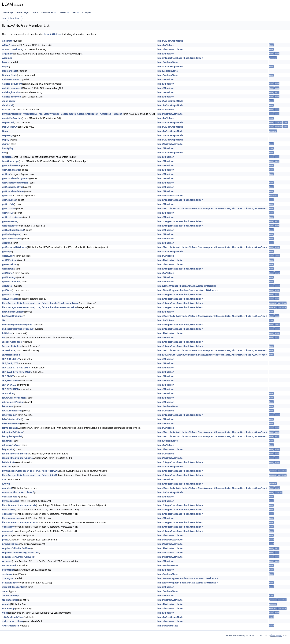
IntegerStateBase (12, 342)
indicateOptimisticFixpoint (17, 325)
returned (7, 561)
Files (75, 12)
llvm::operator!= (11, 501)
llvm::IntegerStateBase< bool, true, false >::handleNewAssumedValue (41, 303)
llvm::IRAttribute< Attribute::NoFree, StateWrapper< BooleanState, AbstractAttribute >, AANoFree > (212, 208)
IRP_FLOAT (8, 376)
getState (7, 286)
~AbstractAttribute (13, 621)
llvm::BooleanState (167, 62)
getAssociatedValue (13, 191)
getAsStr (7, 196)
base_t (6, 62)
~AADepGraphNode (13, 617)
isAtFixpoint (9, 415)
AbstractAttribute (12, 49)
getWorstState (10, 294)
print (5, 535)
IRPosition (8, 393)
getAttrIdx (8, 204)
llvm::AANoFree (53, 34)
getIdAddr (8, 256)
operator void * (11, 497)
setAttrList (8, 570)
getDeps (7, 251)
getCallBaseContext (13, 230)
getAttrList (8, 213)
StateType (8, 578)
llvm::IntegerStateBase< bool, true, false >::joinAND (31, 471)
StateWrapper (10, 583)
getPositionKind (11, 282)
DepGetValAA (10, 127)
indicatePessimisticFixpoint (17, 329)
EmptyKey (8, 148)
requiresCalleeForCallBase (17, 548)
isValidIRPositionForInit (15, 454)
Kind (5, 479)
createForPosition (12, 118)
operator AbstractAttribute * (18, 492)
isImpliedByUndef (12, 436)
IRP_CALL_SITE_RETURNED (16, 372)
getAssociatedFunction (15, 183)
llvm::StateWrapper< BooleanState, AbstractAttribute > (187, 286)
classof (6, 110)
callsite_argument (12, 84)
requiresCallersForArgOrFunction (21, 552)
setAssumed (9, 565)
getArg (6, 174)
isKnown (7, 441)
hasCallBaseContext (13, 312)
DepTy (6, 140)
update (6, 604)
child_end (7, 105)
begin (5, 67)
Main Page (8, 12)
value (5, 613)
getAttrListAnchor (12, 217)
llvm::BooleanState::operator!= (19, 505)
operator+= (8, 514)
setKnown (8, 574)
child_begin (9, 101)
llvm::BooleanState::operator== (20, 522)
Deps (5, 131)
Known (6, 484)
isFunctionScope (11, 423)
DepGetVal (8, 122)
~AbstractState (11, 626)
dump (5, 144)
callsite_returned (12, 97)
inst (4, 337)
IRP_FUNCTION (11, 380)
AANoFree (15, 18)
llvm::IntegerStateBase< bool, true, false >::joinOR (30, 475)
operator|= (8, 531)
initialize (7, 333)
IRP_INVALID (9, 385)
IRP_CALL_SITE (10, 363)
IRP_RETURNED (10, 389)
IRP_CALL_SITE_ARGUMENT (17, 368)
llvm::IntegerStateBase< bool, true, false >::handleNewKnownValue (39, 307)
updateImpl (9, 608)
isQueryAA (8, 449)
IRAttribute (9, 350)
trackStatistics (10, 600)
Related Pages (23, 12)
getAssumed (9, 200)
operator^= (8, 527)
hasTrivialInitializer (13, 316)
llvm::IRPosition (165, 54)
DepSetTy (7, 135)
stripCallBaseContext (14, 587)
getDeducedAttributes (15, 247)
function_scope (11, 161)
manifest (7, 488)
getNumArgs (9, 277)
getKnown (8, 269)
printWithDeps (10, 544)
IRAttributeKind (11, 355)
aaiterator (8, 41)
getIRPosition (10, 260)
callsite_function (11, 92)
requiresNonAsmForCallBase (18, 557)
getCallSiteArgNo (12, 239)
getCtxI (6, 243)
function (7, 157)
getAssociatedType (13, 187)
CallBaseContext (11, 79)
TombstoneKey (10, 595)
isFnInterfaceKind (12, 419)
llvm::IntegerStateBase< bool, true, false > (180, 58)
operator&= (9, 509)
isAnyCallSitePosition (14, 398)
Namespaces (48, 12)
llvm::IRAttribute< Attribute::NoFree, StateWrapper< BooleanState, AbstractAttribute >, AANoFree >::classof (62, 114)
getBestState (9, 221)
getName (7, 273)
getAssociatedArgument (16, 178)
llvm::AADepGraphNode (170, 41)
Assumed (7, 58)
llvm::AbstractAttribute (170, 49)
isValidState (9, 462)
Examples (87, 12)
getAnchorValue (11, 170)
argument (8, 54)
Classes (64, 12)
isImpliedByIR (10, 428)
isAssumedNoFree (12, 411)
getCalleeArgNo (11, 234)
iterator (7, 466)
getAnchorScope (11, 165)
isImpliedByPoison (13, 432)
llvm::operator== (11, 518)
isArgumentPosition (13, 402)
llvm (4, 18)
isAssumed (8, 406)
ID (4, 320)
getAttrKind (9, 208)
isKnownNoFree (11, 445)
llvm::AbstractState (167, 626)
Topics (35, 12)
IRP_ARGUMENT (11, 359)
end (4, 153)
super (5, 591)
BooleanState (10, 71)
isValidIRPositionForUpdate (17, 458)
